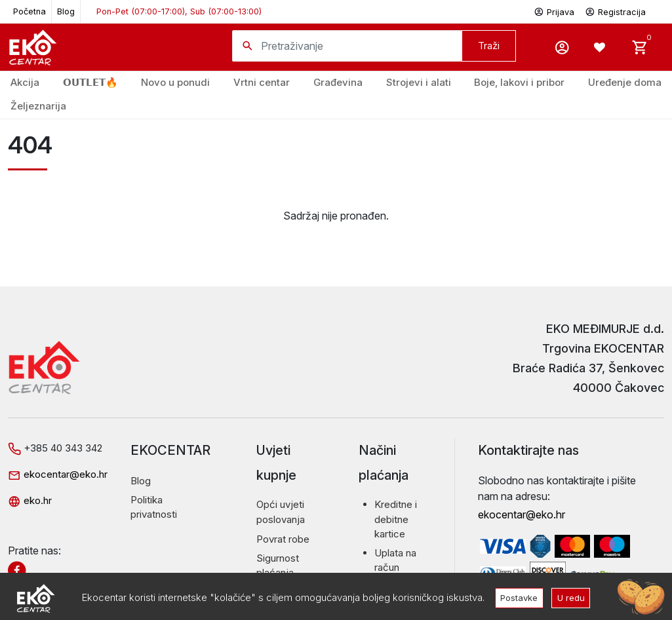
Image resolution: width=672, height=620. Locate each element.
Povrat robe (283, 539)
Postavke (519, 597)
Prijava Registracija (590, 11)
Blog (66, 11)
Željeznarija (38, 106)
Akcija (25, 82)
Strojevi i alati (419, 82)
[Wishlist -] (601, 47)
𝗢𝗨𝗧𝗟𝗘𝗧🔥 (90, 82)
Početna (30, 11)
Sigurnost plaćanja (278, 566)
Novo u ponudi (175, 82)
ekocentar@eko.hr (58, 474)
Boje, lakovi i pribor (519, 82)
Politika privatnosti (154, 507)
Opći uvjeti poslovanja (281, 512)
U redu (572, 597)
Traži (489, 46)
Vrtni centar (262, 82)
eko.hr (30, 500)
